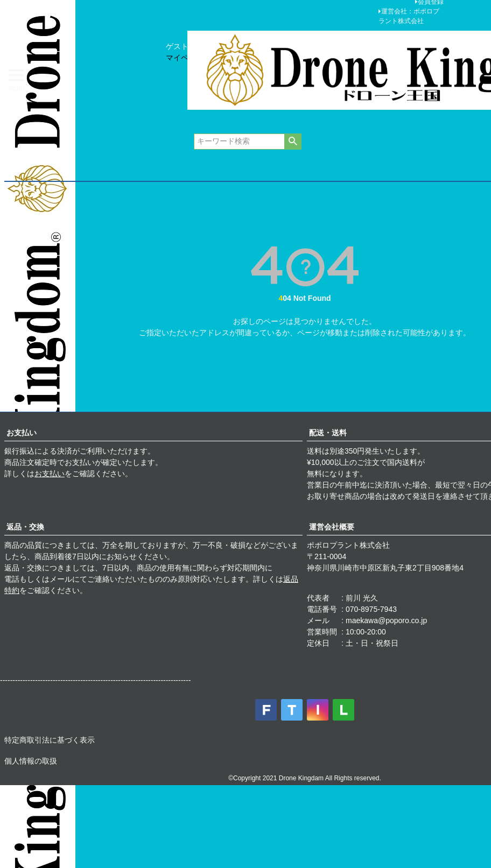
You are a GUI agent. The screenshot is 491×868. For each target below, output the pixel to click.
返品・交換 (25, 527)
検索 (293, 142)
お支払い (22, 433)
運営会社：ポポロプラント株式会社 (409, 16)
